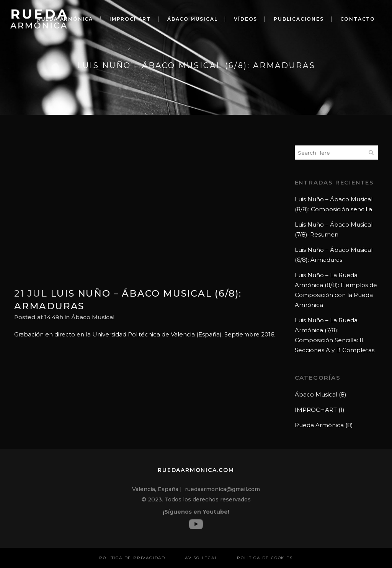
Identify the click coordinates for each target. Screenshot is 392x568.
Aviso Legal (201, 558)
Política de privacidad (132, 558)
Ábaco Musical (93, 317)
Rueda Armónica (319, 425)
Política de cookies (265, 558)
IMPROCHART (316, 410)
